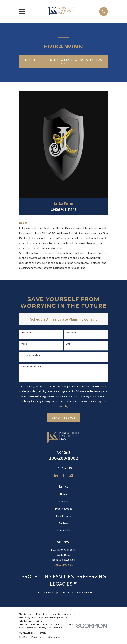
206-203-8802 (63, 458)
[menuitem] (23, 637)
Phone (24, 344)
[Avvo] (71, 476)
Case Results (63, 516)
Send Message (63, 418)
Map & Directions (64, 565)
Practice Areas (63, 509)
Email (69, 344)
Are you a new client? (31, 355)
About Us (64, 501)
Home (64, 494)
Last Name (71, 332)
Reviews (64, 523)
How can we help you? (32, 366)
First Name (26, 332)
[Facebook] (63, 476)
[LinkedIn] (56, 476)
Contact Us (63, 530)
